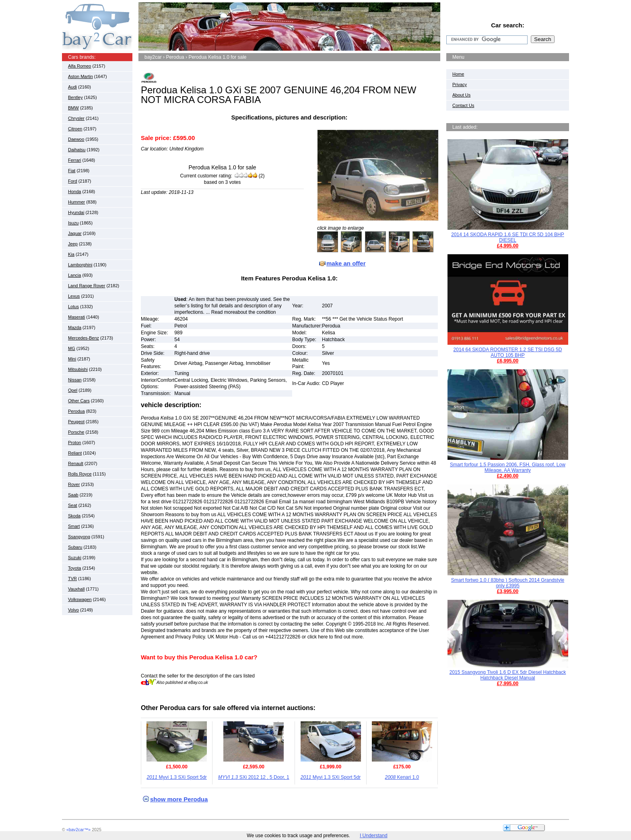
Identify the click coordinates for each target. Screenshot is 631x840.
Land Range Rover (87, 286)
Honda (74, 191)
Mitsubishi (78, 369)
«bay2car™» (78, 830)
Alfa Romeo (79, 66)
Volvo (73, 610)
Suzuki (75, 558)
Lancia (74, 275)
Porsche (76, 432)
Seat (73, 505)
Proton (74, 443)
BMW (73, 108)
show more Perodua (179, 799)
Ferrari (74, 160)
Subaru (75, 547)
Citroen (75, 129)
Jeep (73, 244)
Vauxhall (76, 589)
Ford (73, 181)
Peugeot (76, 422)
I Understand (374, 836)
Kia (71, 254)
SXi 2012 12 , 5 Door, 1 (254, 777)
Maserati (76, 317)
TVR (72, 579)
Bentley (75, 97)
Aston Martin (80, 76)
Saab (73, 495)
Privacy (460, 84)
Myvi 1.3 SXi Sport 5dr (176, 777)
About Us (461, 95)
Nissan (75, 380)
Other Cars (79, 401)
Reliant (75, 453)
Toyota (74, 568)
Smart (74, 526)
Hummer (76, 202)
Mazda (75, 327)
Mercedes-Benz (84, 338)
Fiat (72, 171)
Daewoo (76, 139)
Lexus (74, 296)
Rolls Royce (80, 474)
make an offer (346, 263)
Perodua (76, 411)
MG (72, 348)
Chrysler (76, 118)
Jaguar (75, 233)
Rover (74, 484)
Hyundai (76, 212)
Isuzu (73, 223)
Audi (72, 87)
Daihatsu (77, 150)
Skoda (74, 516)
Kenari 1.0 (402, 777)
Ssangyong (79, 537)
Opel (73, 390)
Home (458, 74)
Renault (76, 463)
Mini (72, 359)
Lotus (73, 307)
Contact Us (463, 105)
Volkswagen (80, 599)
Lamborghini (80, 265)
